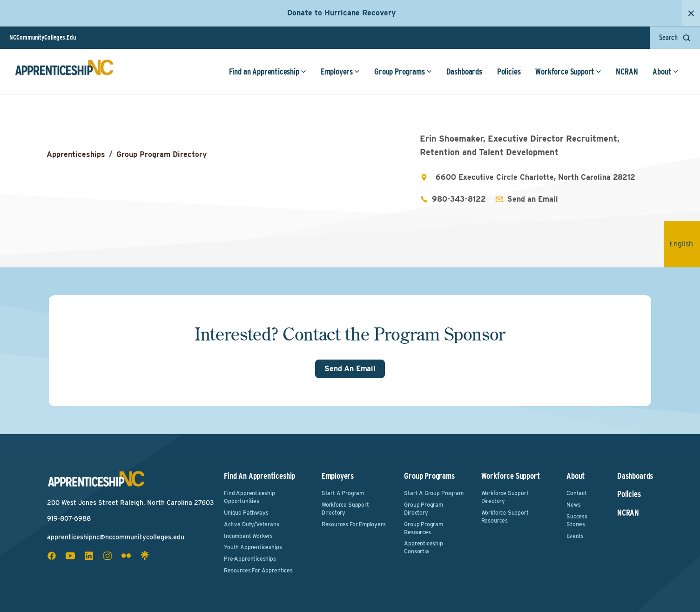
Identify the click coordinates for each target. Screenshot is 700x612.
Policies (508, 72)
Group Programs (403, 72)
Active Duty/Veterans (251, 524)
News (573, 505)
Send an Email (533, 199)
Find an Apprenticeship (267, 72)
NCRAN (627, 72)
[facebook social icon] (52, 556)
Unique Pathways (246, 513)
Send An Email (350, 369)
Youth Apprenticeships (253, 547)
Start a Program (343, 493)
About (665, 72)
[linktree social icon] (145, 556)
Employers (340, 72)
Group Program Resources (424, 528)
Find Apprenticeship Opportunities (249, 497)
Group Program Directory (162, 154)
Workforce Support (568, 72)
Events (575, 536)
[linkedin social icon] (89, 556)
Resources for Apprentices (258, 570)
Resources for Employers (354, 524)
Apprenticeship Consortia (423, 547)
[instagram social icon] (108, 556)
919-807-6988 (69, 518)
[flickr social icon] (126, 556)
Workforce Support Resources (505, 517)
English (685, 244)
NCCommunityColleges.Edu (43, 37)
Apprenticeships (76, 154)
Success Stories (577, 520)
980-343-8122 (459, 199)
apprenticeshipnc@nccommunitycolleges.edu (116, 537)
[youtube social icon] (70, 556)
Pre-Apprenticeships (250, 559)
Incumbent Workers (248, 536)
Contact (577, 493)
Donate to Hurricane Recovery (341, 13)
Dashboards (464, 72)
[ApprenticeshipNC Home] (64, 72)
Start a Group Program (434, 493)
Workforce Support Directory (345, 509)
